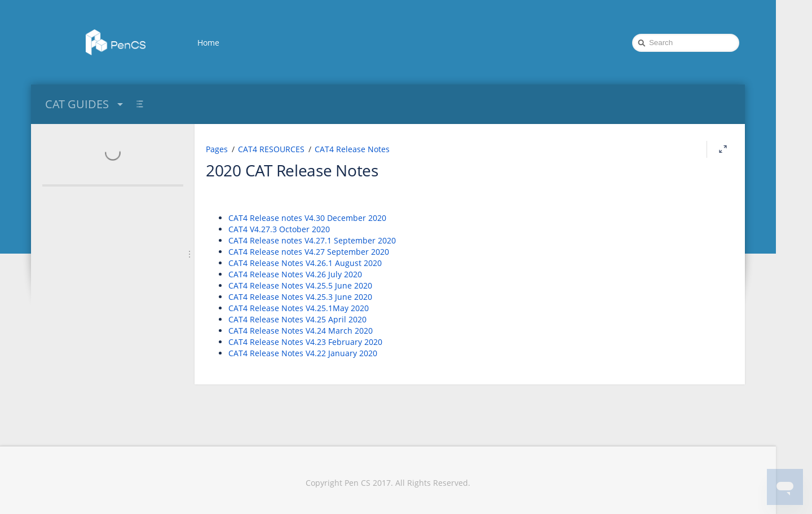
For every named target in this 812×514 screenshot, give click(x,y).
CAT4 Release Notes (352, 149)
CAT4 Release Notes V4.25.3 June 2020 (300, 297)
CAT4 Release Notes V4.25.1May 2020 (299, 308)
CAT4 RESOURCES (271, 149)
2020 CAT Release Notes (292, 170)
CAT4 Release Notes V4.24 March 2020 (301, 331)
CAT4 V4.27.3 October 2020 (279, 229)
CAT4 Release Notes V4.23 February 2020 (305, 342)
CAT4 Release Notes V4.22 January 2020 (303, 353)
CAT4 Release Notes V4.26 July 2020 (295, 274)
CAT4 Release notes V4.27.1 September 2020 (312, 240)
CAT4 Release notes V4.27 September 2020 (309, 252)
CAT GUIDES (85, 104)
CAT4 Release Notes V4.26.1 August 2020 (305, 263)
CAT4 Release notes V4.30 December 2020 (307, 218)
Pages (217, 149)
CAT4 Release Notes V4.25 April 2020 (297, 319)
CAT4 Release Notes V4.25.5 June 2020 (300, 285)
